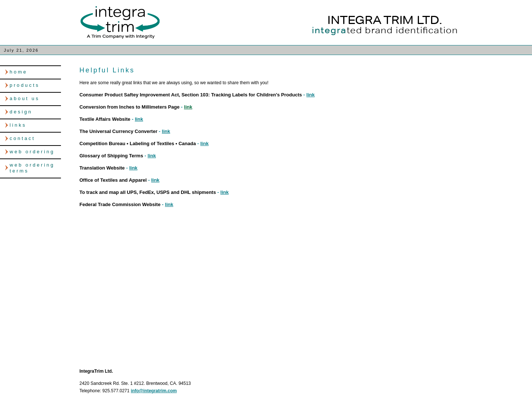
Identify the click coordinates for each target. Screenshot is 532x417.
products (25, 85)
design (21, 112)
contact (22, 138)
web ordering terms (32, 168)
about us (25, 98)
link (310, 95)
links (18, 125)
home (18, 72)
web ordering (32, 152)
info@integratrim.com (154, 391)
